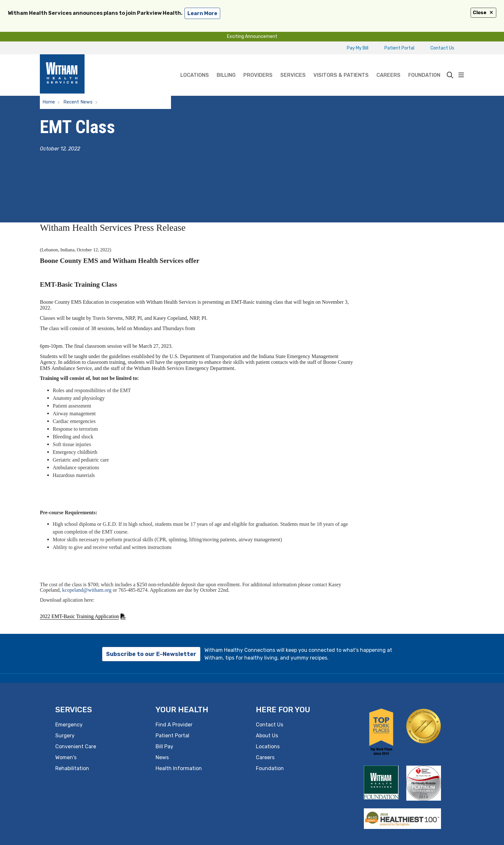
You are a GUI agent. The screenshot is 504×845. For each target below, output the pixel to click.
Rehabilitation (72, 768)
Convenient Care (76, 746)
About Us (267, 736)
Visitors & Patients (341, 66)
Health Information (179, 768)
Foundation (424, 66)
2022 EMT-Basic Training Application (79, 616)
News (162, 757)
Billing (226, 66)
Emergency (69, 725)
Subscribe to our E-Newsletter (151, 654)
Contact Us (442, 48)
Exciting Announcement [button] (252, 36)
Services (293, 66)
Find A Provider (174, 725)
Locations (195, 66)
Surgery (65, 736)
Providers (258, 66)
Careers (388, 66)
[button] (461, 75)
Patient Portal (399, 48)
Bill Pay (164, 746)
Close (483, 13)
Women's (66, 757)
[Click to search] (450, 75)
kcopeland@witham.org (87, 590)
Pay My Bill (358, 48)
